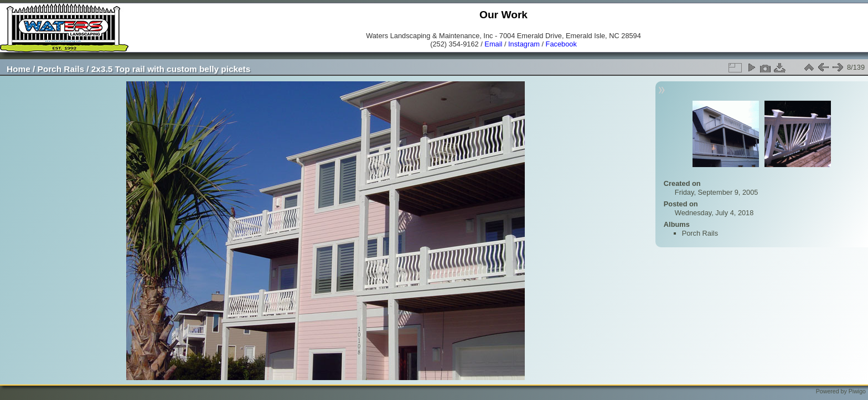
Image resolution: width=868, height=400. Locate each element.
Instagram (524, 44)
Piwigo (857, 391)
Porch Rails (61, 69)
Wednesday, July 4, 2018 (714, 213)
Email (493, 44)
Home (19, 69)
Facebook (561, 44)
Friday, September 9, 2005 (717, 192)
